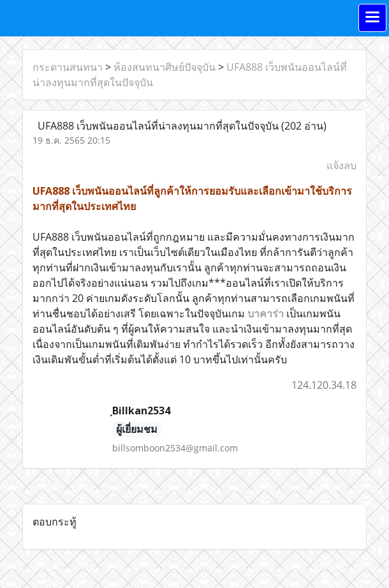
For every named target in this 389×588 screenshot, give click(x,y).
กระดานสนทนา (68, 67)
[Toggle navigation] (372, 18)
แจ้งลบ (341, 165)
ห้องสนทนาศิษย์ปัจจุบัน (165, 67)
